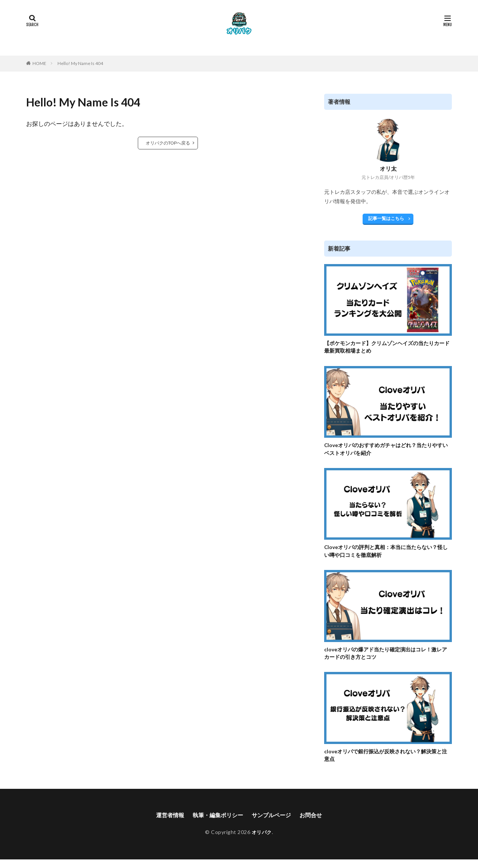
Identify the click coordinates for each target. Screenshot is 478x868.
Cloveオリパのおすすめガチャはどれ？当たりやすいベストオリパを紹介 (388, 452)
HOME (39, 63)
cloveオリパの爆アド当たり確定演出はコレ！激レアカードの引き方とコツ (387, 659)
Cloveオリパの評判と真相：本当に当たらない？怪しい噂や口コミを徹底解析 (388, 555)
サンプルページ (273, 824)
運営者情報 (167, 824)
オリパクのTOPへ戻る (168, 143)
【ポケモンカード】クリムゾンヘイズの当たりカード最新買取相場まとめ (386, 348)
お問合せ (315, 824)
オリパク (262, 841)
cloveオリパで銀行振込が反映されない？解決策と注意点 (387, 762)
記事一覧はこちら (386, 218)
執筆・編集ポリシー (217, 824)
